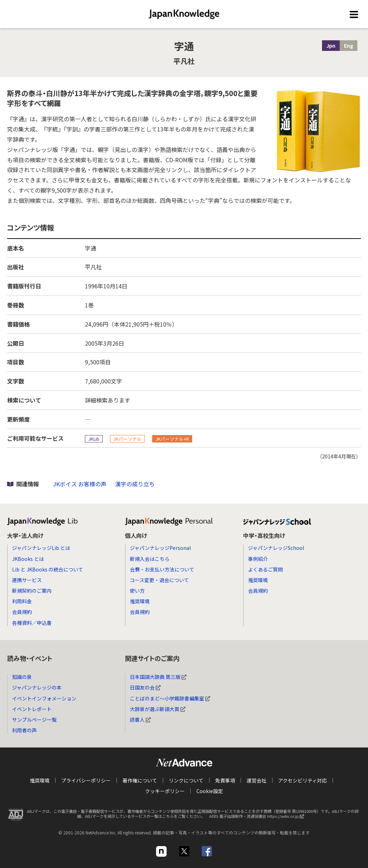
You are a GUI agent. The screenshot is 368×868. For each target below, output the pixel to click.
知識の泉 (22, 677)
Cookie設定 (210, 791)
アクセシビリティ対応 (303, 780)
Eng (349, 46)
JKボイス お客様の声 (80, 484)
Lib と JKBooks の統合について (48, 569)
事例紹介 (258, 559)
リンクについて (186, 780)
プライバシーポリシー (86, 780)
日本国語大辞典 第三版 (158, 677)
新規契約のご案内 (32, 591)
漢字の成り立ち (135, 484)
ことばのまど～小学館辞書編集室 (170, 698)
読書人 (140, 720)
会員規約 (22, 612)
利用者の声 (24, 730)
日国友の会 (145, 687)
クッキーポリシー (165, 791)
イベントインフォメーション (44, 698)
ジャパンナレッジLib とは (41, 548)
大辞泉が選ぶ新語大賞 (158, 709)
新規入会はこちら (150, 559)
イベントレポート (32, 709)
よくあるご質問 (265, 569)
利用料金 (22, 601)
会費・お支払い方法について (162, 569)
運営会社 (257, 780)
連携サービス (27, 580)
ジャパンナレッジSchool (276, 548)
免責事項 (225, 780)
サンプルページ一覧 (34, 720)
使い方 (137, 591)
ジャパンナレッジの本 (37, 687)
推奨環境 (140, 601)
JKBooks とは (28, 559)
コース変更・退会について (159, 580)
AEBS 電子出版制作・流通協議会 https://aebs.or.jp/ (258, 818)
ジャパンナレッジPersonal (160, 548)
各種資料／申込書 (32, 623)
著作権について (140, 780)
